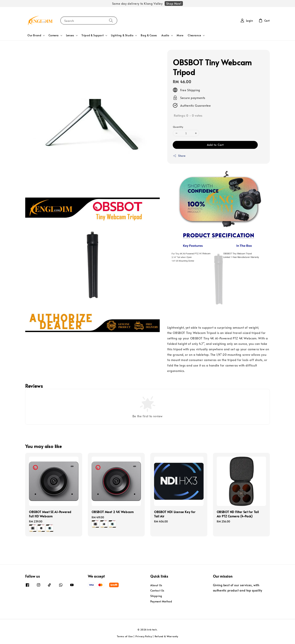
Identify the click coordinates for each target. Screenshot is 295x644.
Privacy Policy (144, 636)
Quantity (178, 127)
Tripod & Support (93, 35)
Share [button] (179, 156)
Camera (54, 35)
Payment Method (161, 601)
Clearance (194, 35)
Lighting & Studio (122, 35)
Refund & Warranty (166, 636)
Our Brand (34, 35)
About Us (156, 585)
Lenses (70, 35)
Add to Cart (215, 145)
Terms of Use (125, 636)
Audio (165, 35)
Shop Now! (174, 3)
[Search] (111, 20)
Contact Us (157, 590)
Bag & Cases (149, 35)
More (180, 35)
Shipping (156, 596)
